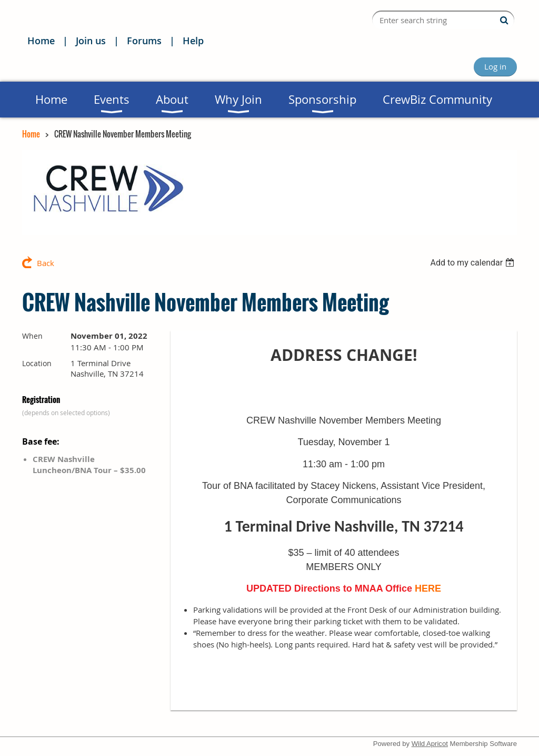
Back (46, 263)
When (32, 336)
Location (37, 363)
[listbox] (473, 263)
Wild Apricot (430, 744)
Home (41, 41)
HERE (428, 588)
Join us (91, 41)
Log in (495, 66)
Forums (144, 41)
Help (193, 41)
